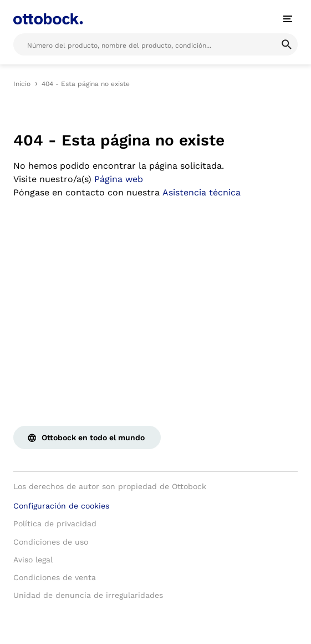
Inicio (22, 84)
